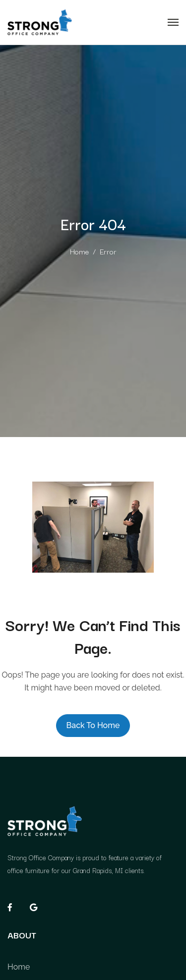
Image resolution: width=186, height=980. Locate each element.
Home (79, 251)
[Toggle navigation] (173, 22)
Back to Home (93, 725)
